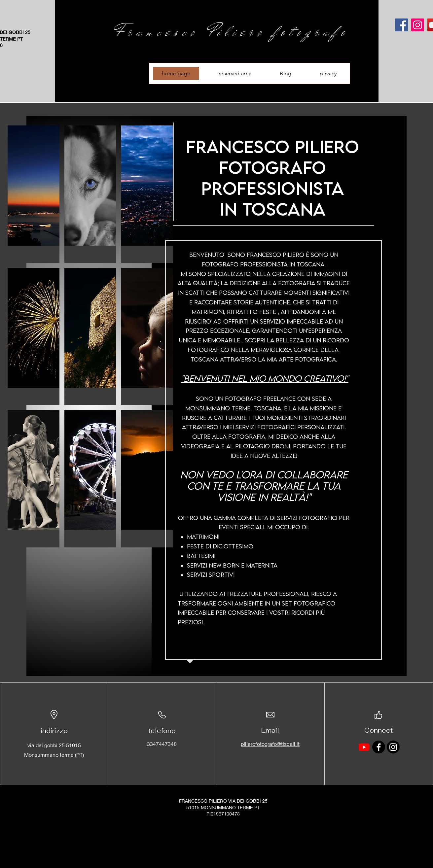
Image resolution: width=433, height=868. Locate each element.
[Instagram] (418, 25)
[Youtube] (364, 747)
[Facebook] (401, 25)
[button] (34, 194)
